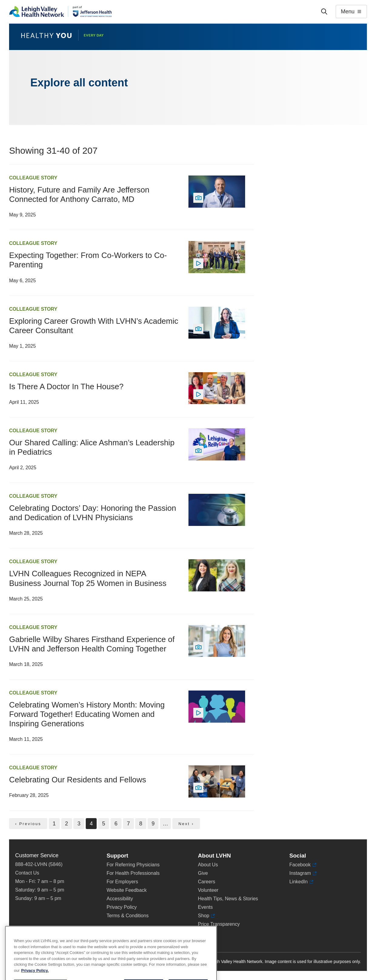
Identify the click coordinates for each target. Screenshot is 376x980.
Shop (206, 916)
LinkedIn (301, 882)
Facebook (303, 865)
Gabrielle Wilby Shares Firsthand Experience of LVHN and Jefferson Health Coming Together (92, 644)
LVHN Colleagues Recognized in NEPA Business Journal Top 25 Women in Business (88, 578)
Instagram (303, 873)
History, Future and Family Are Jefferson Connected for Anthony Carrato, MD (79, 194)
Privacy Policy (122, 907)
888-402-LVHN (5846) (39, 864)
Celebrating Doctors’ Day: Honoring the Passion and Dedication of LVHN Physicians (93, 513)
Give (203, 873)
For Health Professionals (133, 873)
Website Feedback (127, 890)
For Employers (122, 882)
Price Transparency (219, 924)
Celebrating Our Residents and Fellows (78, 780)
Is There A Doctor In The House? (66, 386)
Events (205, 907)
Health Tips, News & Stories (228, 899)
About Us (208, 865)
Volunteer (208, 890)
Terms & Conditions (128, 916)
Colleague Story (33, 178)
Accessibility (120, 899)
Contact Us (27, 873)
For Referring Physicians (133, 865)
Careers (206, 882)
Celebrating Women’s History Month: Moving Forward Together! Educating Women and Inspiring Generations (87, 714)
